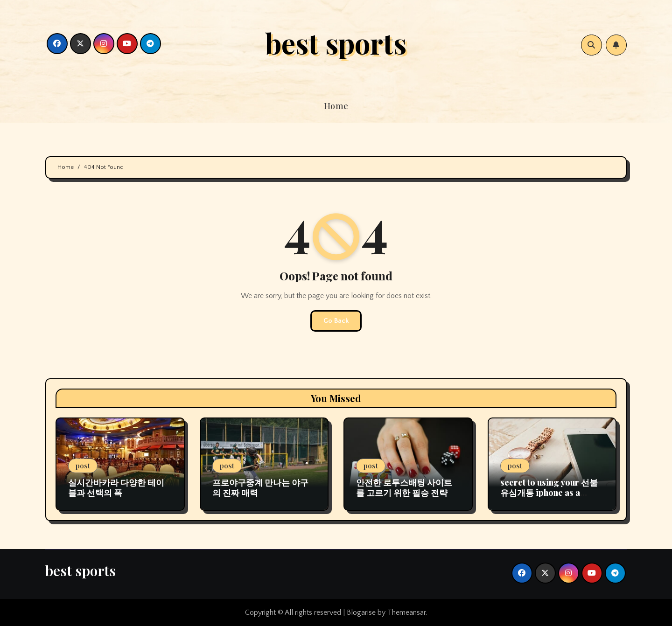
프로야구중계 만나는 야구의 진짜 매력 (260, 487)
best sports (336, 42)
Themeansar (406, 612)
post (83, 466)
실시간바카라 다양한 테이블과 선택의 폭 (116, 487)
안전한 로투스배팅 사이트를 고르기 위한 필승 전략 (404, 487)
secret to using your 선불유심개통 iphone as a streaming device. (549, 492)
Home (336, 106)
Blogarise (361, 612)
